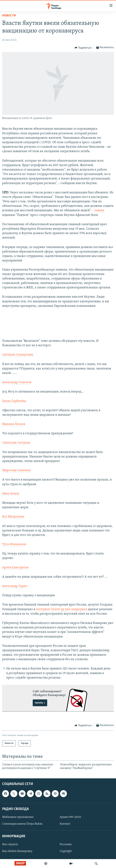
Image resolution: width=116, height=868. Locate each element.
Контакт (65, 824)
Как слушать (10, 844)
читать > (40, 703)
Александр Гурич (15, 586)
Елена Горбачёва (14, 401)
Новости (9, 16)
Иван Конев (11, 494)
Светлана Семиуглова (18, 355)
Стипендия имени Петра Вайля (22, 824)
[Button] (83, 48)
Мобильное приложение (18, 817)
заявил (99, 210)
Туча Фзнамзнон (14, 544)
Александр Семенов (17, 382)
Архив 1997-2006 (70, 817)
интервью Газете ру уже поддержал (62, 609)
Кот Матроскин (13, 517)
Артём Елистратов (15, 568)
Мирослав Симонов (16, 470)
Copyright (66, 851)
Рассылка (66, 844)
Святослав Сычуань (16, 443)
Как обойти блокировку (17, 851)
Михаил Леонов (14, 424)
